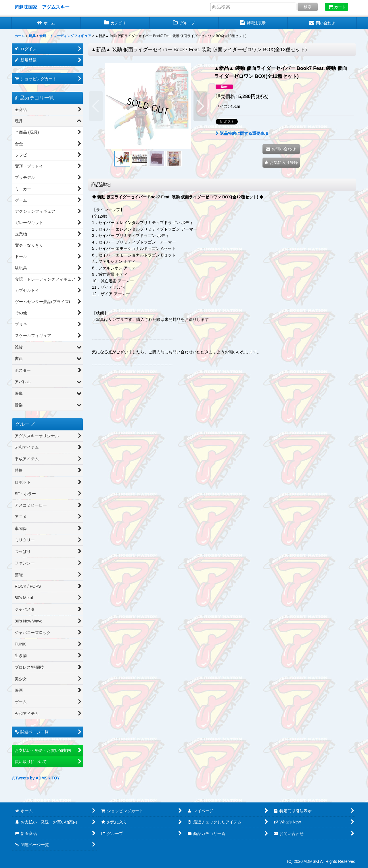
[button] (96, 106)
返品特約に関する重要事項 (242, 133)
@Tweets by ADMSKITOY (36, 778)
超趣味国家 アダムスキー (42, 7)
